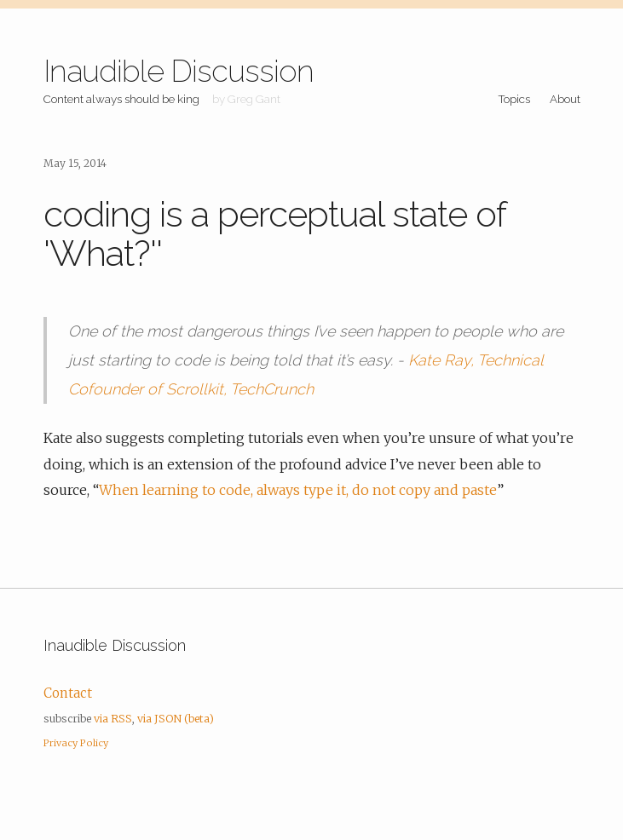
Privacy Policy (76, 743)
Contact (68, 693)
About (565, 99)
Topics (514, 99)
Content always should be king (121, 99)
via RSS (113, 719)
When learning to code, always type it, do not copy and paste (298, 490)
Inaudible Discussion (179, 71)
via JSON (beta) (176, 719)
